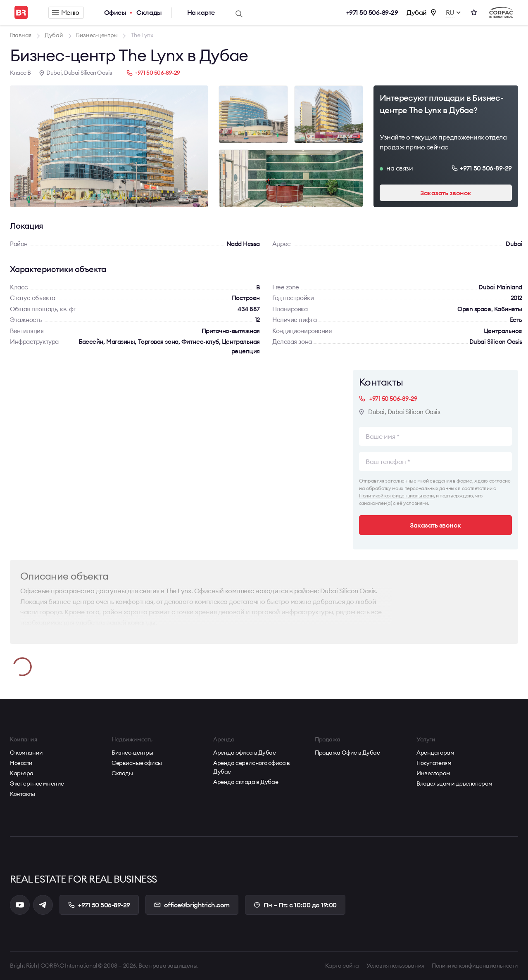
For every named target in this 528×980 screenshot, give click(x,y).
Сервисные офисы (137, 763)
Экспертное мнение (37, 784)
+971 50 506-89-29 (372, 12)
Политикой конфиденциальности (396, 496)
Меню (66, 12)
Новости (21, 763)
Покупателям (434, 763)
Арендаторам (435, 753)
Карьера (22, 773)
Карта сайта (342, 966)
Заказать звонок (446, 193)
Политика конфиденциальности (475, 966)
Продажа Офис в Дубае (347, 753)
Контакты (23, 794)
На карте (201, 12)
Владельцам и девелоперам (454, 784)
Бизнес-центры (132, 753)
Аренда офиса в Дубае (245, 753)
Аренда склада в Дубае (246, 782)
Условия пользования (395, 966)
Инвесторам (433, 773)
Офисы (115, 12)
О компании (26, 753)
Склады (149, 12)
